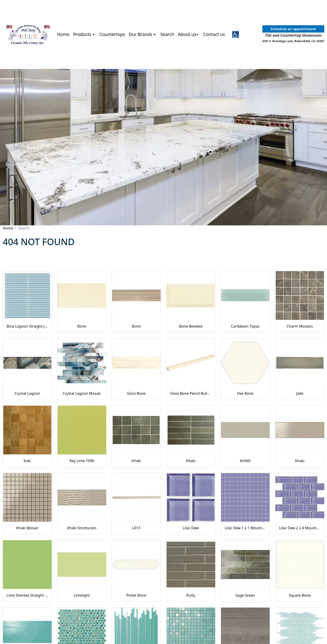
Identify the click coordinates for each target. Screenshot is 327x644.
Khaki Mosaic (27, 528)
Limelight (82, 595)
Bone (82, 326)
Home (63, 34)
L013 (136, 528)
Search (167, 34)
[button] (236, 34)
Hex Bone (245, 393)
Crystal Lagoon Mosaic (82, 393)
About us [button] (187, 34)
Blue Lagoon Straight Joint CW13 (27, 326)
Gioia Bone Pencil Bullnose (191, 393)
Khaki (136, 461)
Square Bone (300, 595)
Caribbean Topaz (245, 326)
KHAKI (245, 461)
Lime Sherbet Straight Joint (27, 595)
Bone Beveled (191, 326)
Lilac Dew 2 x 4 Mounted (300, 528)
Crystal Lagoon (27, 393)
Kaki (27, 461)
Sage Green (245, 595)
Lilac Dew (191, 528)
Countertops (112, 34)
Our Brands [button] (141, 34)
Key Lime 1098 (82, 461)
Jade (300, 393)
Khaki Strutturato (82, 528)
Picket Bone (136, 595)
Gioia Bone (136, 393)
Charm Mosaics (300, 326)
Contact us (214, 34)
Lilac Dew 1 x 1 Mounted (245, 528)
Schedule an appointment (293, 29)
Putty (191, 595)
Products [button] (83, 34)
